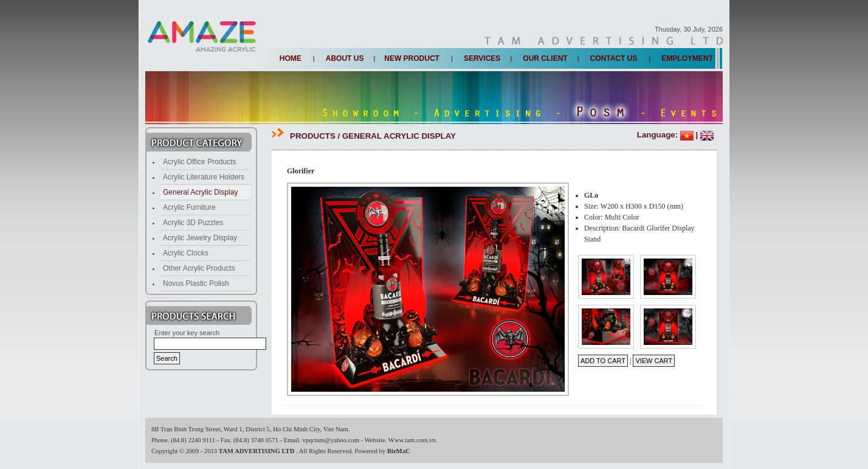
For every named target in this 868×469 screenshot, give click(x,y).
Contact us (614, 58)
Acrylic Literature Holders (204, 177)
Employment (687, 58)
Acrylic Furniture (189, 207)
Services (482, 58)
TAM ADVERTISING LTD (257, 451)
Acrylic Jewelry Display (200, 238)
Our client (545, 58)
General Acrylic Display (200, 192)
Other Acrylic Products (199, 268)
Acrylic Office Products (199, 162)
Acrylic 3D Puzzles (193, 223)
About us (345, 58)
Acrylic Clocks (186, 253)
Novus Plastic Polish (196, 283)
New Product (412, 58)
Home (291, 58)
